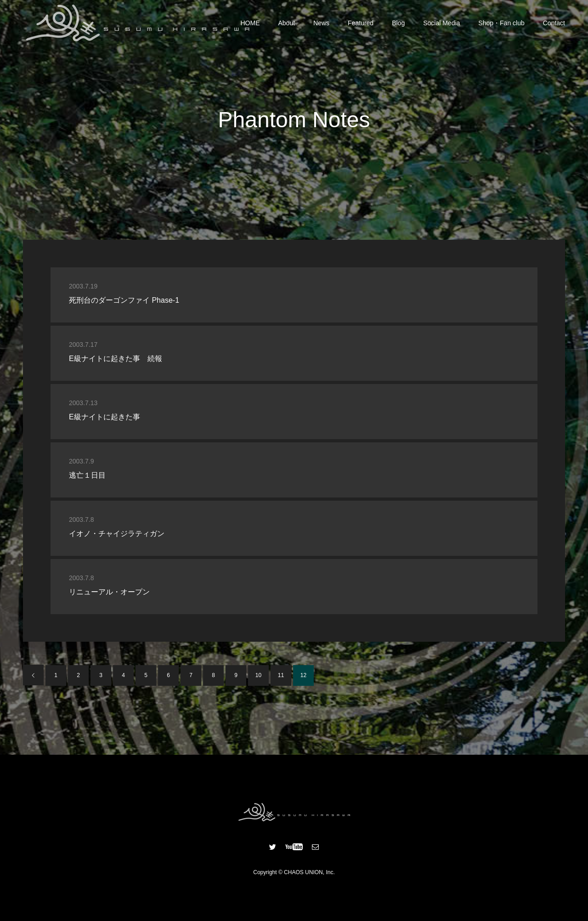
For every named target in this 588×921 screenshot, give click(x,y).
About (287, 23)
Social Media (441, 23)
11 (281, 675)
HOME (250, 23)
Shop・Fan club (501, 23)
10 (258, 675)
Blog (398, 23)
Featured (361, 23)
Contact (554, 23)
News (321, 23)
